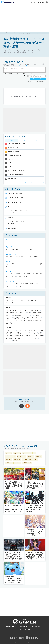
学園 (28, 318)
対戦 (7, 333)
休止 (32, 300)
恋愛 (20, 310)
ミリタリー (9, 318)
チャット (8, 286)
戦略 (7, 257)
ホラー (33, 318)
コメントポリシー (22, 66)
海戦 (15, 323)
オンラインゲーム (13, 33)
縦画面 (17, 335)
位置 (7, 335)
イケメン (12, 320)
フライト (26, 249)
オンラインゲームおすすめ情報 (20, 446)
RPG (7, 240)
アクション (9, 247)
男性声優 (34, 313)
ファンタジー (26, 315)
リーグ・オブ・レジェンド (16, 171)
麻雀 (33, 274)
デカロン (10, 159)
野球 (13, 264)
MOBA (36, 257)
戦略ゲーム (30, 456)
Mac (14, 213)
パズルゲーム (9, 463)
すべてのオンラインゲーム (14, 193)
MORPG (15, 242)
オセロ (8, 276)
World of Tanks (12, 167)
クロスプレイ (13, 338)
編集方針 (34, 627)
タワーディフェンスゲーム (30, 460)
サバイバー (28, 338)
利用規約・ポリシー (25, 627)
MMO (41, 335)
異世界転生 (31, 320)
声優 (29, 313)
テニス (28, 264)
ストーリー (9, 315)
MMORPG (8, 242)
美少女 (19, 315)
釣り (7, 266)
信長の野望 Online (13, 151)
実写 (15, 315)
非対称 (28, 333)
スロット (26, 276)
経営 (11, 257)
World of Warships (14, 163)
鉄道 (37, 320)
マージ (36, 335)
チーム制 (16, 333)
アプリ (8, 330)
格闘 (31, 249)
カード (8, 274)
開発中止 (37, 300)
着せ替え (26, 284)
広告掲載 (21, 629)
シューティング (10, 249)
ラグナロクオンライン (14, 148)
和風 (25, 320)
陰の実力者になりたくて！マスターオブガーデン (30, 33)
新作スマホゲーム (20, 221)
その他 (19, 286)
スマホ (38, 141)
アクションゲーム (10, 456)
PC (24, 141)
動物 (7, 320)
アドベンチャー (34, 284)
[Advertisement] (24, 18)
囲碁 (37, 274)
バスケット (35, 264)
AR (7, 338)
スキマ (12, 335)
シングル (34, 333)
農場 (41, 320)
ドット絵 (31, 310)
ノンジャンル (10, 281)
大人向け (12, 313)
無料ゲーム (9, 453)
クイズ (14, 286)
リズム (8, 284)
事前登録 (23, 300)
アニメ (25, 310)
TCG (19, 274)
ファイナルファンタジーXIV (16, 144)
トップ (5, 33)
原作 (7, 313)
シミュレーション (11, 254)
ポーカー (13, 274)
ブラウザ (13, 330)
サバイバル (19, 320)
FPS (17, 249)
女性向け (37, 310)
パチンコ (13, 276)
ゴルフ (18, 264)
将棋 (41, 274)
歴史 (15, 318)
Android (13, 224)
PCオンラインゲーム (12, 207)
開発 (28, 300)
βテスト (17, 300)
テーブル (8, 271)
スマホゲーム (10, 218)
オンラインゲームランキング (16, 136)
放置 (40, 333)
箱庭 (31, 257)
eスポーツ (8, 310)
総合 (11, 141)
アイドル (38, 318)
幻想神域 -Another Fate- (15, 155)
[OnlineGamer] (25, 623)
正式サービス (9, 300)
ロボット (37, 315)
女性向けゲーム (27, 463)
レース (23, 264)
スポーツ (8, 261)
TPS (20, 249)
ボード (23, 274)
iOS (8, 224)
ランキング (10, 210)
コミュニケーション (16, 284)
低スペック (20, 330)
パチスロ (20, 276)
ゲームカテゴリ (11, 293)
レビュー (45, 33)
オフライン (21, 338)
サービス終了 (9, 303)
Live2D (15, 341)
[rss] (28, 406)
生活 (7, 323)
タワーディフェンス (19, 257)
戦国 (19, 318)
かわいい (15, 310)
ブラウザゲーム (11, 229)
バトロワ (35, 338)
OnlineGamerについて (12, 627)
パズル (28, 274)
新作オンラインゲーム (21, 210)
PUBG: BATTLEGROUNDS (16, 174)
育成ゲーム (9, 460)
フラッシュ (9, 341)
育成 (27, 257)
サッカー (8, 264)
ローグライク (29, 335)
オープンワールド (39, 330)
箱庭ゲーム (38, 456)
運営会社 (28, 629)
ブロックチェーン (21, 313)
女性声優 (40, 313)
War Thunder (12, 178)
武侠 (11, 323)
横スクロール (29, 330)
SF (32, 315)
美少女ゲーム (17, 460)
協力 (11, 333)
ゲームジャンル (11, 235)
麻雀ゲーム (18, 463)
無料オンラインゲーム (13, 202)
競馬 (41, 264)
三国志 (23, 318)
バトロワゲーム (21, 456)
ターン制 (23, 333)
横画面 (22, 335)
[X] (21, 406)
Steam (9, 213)
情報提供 (40, 627)
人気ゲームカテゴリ (13, 189)
